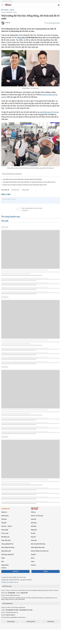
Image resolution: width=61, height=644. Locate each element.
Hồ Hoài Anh (15, 190)
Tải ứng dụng (11, 622)
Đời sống (34, 523)
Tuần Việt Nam (6, 540)
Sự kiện (46, 571)
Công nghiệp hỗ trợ (7, 544)
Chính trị (4, 512)
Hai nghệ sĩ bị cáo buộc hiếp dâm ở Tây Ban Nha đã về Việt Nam (22, 179)
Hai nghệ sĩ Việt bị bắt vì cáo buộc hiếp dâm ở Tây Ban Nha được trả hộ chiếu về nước (29, 182)
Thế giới (4, 523)
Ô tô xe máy (5, 533)
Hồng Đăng (21, 38)
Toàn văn (34, 540)
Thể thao (4, 519)
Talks (3, 558)
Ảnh (3, 562)
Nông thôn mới (6, 551)
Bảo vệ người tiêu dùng (38, 544)
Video (33, 562)
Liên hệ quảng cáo (7, 603)
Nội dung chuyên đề (7, 554)
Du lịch (33, 533)
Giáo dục (34, 519)
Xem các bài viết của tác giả (53, 23)
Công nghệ (5, 530)
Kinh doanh (5, 516)
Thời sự (33, 512)
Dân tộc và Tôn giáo (37, 516)
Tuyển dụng (51, 622)
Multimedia (5, 565)
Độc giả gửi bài (31, 622)
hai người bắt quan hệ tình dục (48, 112)
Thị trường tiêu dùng (8, 547)
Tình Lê (8, 23)
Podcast (33, 565)
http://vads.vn (11, 615)
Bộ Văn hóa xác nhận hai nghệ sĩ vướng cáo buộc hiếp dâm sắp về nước (25, 185)
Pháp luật (34, 530)
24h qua (4, 568)
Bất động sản (5, 537)
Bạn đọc (33, 537)
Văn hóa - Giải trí (9, 10)
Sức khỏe (34, 526)
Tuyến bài (16, 571)
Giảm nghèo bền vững (38, 547)
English (33, 554)
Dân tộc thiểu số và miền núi (40, 551)
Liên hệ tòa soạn (7, 586)
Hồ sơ (33, 558)
